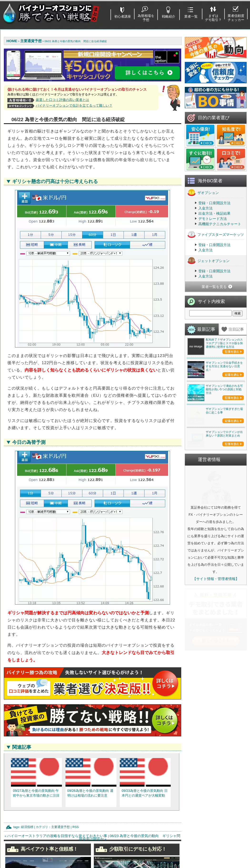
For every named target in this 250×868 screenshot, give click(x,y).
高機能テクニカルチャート (220, 224)
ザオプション (203, 192)
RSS (76, 827)
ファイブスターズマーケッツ (216, 234)
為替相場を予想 (146, 18)
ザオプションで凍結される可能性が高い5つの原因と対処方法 (224, 389)
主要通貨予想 (60, 827)
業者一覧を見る (214, 287)
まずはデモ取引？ (213, 18)
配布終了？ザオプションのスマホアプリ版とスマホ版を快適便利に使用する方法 (224, 343)
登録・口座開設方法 (214, 203)
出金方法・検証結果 (214, 213)
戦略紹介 (169, 16)
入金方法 (205, 208)
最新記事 (206, 329)
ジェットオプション (208, 260)
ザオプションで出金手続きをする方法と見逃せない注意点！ (224, 366)
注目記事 (236, 329)
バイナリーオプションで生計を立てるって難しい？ (74, 105)
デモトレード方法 (213, 219)
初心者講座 (123, 16)
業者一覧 (191, 16)
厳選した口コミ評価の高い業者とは (62, 100)
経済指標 (27, 827)
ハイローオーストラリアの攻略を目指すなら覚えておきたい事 (57, 836)
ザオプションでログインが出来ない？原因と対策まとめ (224, 503)
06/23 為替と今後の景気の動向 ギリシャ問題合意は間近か (130, 837)
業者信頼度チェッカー (236, 18)
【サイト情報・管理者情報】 (216, 648)
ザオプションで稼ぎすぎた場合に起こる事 (224, 445)
